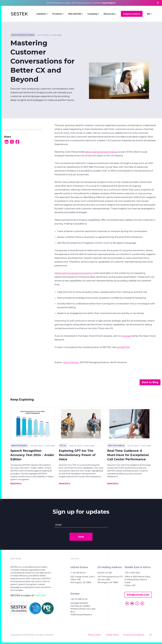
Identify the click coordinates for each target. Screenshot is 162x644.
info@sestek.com (138, 595)
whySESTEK (123, 347)
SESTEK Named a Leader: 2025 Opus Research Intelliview (81, 3)
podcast (127, 336)
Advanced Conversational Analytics (74, 273)
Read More (16, 483)
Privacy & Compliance (134, 635)
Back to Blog (150, 382)
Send (81, 537)
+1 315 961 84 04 (78, 573)
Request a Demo (132, 14)
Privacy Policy (94, 635)
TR (150, 635)
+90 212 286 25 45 (79, 599)
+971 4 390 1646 (132, 573)
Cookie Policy (112, 635)
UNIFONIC (40, 595)
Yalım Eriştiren (71, 362)
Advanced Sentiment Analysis (101, 152)
